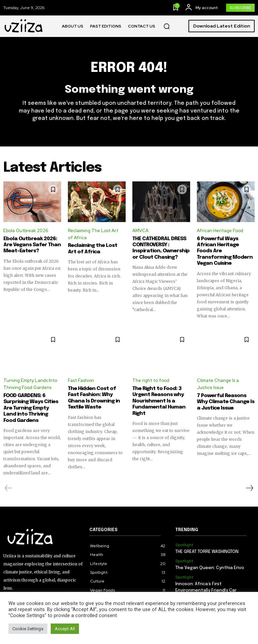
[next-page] (249, 481)
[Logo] (24, 26)
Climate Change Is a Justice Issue (218, 378)
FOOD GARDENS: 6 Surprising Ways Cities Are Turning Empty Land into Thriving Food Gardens (31, 401)
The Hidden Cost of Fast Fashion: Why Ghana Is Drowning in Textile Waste (92, 391)
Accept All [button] (65, 629)
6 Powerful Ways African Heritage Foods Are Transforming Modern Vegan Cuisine (224, 248)
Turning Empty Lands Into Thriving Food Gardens (30, 378)
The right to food (151, 374)
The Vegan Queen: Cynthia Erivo (210, 561)
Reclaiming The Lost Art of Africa (93, 234)
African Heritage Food (220, 231)
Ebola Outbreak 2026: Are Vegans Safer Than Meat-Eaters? (30, 245)
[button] (167, 26)
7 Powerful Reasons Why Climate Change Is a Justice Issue (226, 395)
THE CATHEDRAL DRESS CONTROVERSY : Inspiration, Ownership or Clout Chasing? (159, 248)
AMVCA (140, 231)
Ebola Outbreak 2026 (26, 231)
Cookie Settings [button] (28, 629)
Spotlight (184, 538)
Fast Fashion (81, 374)
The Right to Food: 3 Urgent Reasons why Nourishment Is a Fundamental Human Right (157, 394)
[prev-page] (9, 481)
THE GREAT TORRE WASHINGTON (207, 545)
